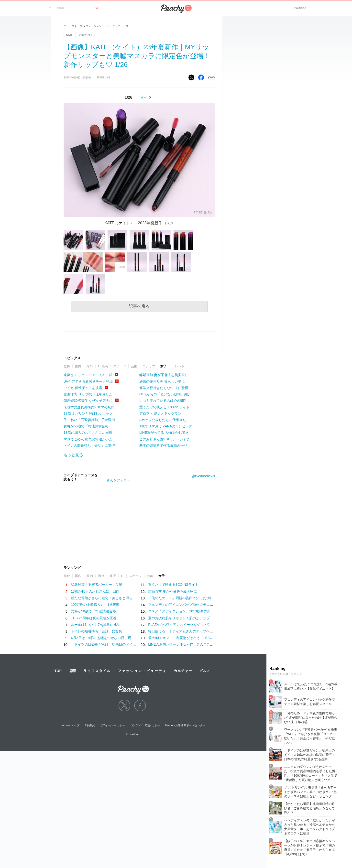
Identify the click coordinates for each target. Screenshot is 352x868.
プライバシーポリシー (113, 725)
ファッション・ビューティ (142, 671)
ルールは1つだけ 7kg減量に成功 (96, 625)
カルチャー (183, 671)
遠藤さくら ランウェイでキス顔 (88, 375)
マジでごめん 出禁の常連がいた (88, 439)
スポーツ (120, 366)
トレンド (178, 366)
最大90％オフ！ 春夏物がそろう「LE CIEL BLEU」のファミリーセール (204, 638)
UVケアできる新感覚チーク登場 (88, 381)
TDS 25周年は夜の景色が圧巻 (94, 618)
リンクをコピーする (211, 78)
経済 (113, 576)
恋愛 (73, 671)
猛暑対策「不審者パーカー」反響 (97, 585)
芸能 (134, 366)
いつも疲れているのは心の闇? (163, 401)
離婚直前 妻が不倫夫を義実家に (164, 375)
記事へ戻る (139, 306)
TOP (58, 671)
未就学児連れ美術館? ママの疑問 (89, 407)
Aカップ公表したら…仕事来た (163, 420)
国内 (78, 366)
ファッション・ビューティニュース (107, 26)
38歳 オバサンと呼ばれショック (88, 413)
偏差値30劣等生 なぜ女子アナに (88, 401)
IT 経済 (103, 366)
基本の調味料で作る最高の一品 (163, 445)
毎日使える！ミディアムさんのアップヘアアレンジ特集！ (193, 631)
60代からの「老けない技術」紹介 (165, 394)
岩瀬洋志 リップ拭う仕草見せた (88, 394)
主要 (67, 366)
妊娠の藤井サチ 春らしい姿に (162, 381)
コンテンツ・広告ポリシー (145, 725)
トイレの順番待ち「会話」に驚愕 (89, 445)
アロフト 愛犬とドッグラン (160, 413)
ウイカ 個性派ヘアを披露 (83, 388)
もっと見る (73, 455)
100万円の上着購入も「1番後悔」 (97, 605)
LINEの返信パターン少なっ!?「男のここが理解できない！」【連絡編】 (203, 644)
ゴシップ (149, 366)
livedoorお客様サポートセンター (186, 725)
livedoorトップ (70, 725)
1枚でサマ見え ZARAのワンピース (166, 426)
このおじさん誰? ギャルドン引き (165, 439)
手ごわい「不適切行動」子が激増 (89, 420)
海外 (90, 366)
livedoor (300, 8)
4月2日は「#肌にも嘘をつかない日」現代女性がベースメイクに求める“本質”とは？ (135, 638)
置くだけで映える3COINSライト (165, 407)
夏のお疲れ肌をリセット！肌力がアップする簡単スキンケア (194, 618)
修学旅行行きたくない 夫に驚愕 (164, 388)
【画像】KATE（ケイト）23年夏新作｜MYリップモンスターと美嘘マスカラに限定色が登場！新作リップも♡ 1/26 (137, 56)
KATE (70, 35)
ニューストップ (73, 26)
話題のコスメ (88, 35)
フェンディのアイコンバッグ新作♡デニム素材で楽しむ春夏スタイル (201, 605)
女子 (164, 366)
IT (122, 576)
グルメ (205, 671)
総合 (67, 576)
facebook (140, 705)
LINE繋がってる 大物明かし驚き (164, 433)
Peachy (176, 9)
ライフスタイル (97, 671)
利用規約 (90, 725)
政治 (90, 576)
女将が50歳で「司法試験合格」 (88, 426)
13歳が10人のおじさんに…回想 (88, 433)
